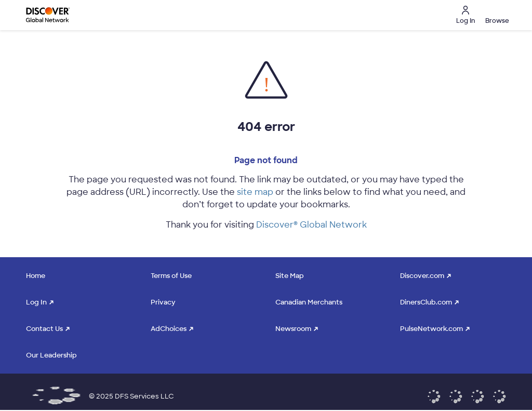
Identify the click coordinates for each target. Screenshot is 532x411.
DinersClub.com (426, 302)
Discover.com (422, 276)
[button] (496, 15)
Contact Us (44, 329)
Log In (36, 302)
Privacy (163, 302)
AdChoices (169, 329)
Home (36, 276)
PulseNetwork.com (431, 329)
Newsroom (293, 329)
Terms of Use (171, 276)
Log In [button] (465, 15)
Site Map (290, 276)
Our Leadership (51, 355)
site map (255, 192)
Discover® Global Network (311, 225)
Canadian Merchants (309, 302)
